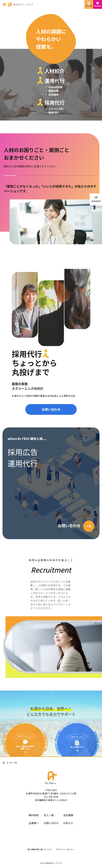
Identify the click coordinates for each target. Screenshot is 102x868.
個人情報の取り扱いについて (40, 849)
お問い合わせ (51, 409)
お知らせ (68, 823)
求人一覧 (49, 815)
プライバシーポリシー (65, 849)
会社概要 (68, 815)
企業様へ (34, 823)
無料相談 (34, 815)
